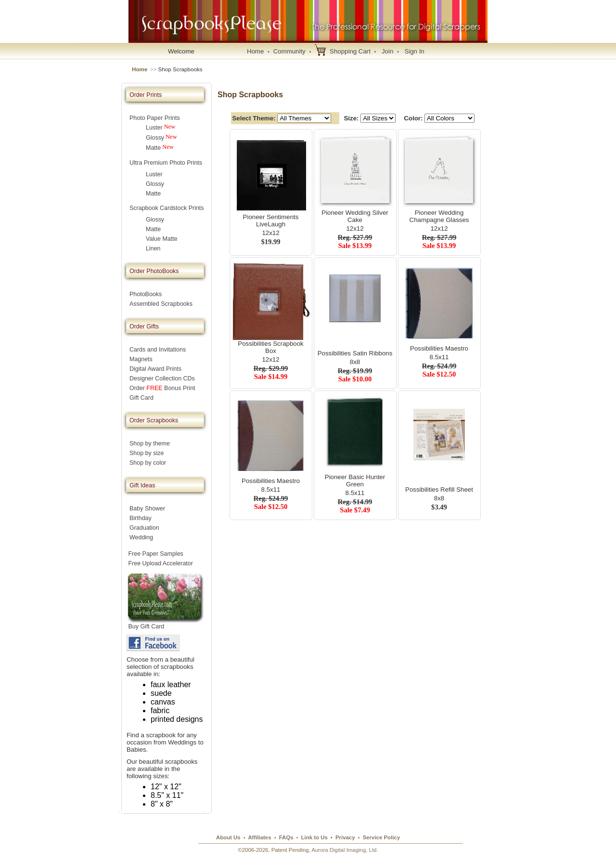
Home (255, 51)
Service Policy (381, 837)
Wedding (141, 537)
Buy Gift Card (146, 626)
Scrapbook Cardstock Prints (167, 208)
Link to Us (314, 837)
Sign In (414, 51)
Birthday (141, 518)
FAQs (286, 837)
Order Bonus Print (162, 388)
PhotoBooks (146, 294)
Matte (153, 148)
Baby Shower (147, 509)
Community (289, 51)
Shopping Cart (350, 51)
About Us (228, 837)
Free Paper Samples (156, 554)
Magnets (141, 359)
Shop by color (148, 463)
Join (387, 51)
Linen (153, 248)
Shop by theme (150, 444)
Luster (154, 128)
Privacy (345, 837)
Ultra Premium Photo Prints (166, 163)
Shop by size (147, 453)
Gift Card (141, 398)
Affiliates (259, 837)
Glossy (155, 138)
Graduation (144, 528)
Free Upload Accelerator (160, 563)
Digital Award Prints (155, 369)
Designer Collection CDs (162, 378)
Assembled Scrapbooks (161, 304)
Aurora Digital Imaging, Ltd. (345, 850)
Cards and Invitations (158, 350)
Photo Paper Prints (155, 118)
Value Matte (162, 239)
